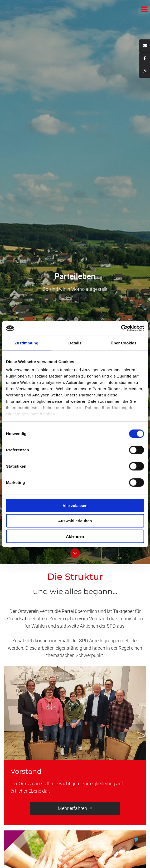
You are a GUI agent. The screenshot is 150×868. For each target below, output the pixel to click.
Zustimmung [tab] (26, 343)
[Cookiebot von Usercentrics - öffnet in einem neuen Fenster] (121, 328)
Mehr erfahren (72, 808)
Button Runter (75, 551)
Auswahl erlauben (75, 521)
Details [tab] (75, 343)
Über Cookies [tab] (124, 343)
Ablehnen (75, 536)
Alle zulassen (75, 505)
